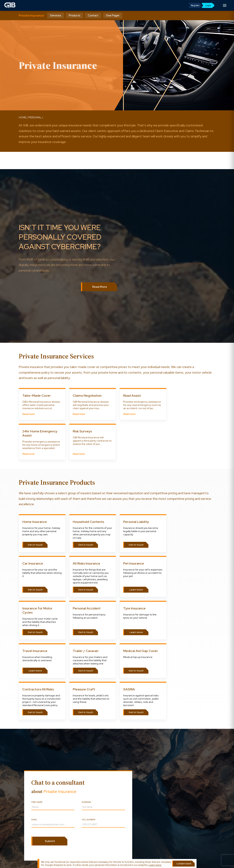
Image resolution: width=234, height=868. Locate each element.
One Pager (113, 16)
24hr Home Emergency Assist (40, 433)
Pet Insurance (134, 563)
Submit (50, 841)
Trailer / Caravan (86, 651)
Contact (93, 16)
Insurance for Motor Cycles (37, 610)
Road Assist (132, 396)
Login (208, 5)
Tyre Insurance (134, 608)
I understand (184, 864)
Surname (86, 802)
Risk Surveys (82, 431)
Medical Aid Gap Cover (141, 651)
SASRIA (129, 689)
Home (23, 117)
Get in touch (35, 545)
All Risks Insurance (86, 563)
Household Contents (88, 522)
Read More (100, 287)
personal (35, 117)
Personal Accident (87, 608)
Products (75, 16)
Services (56, 16)
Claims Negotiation (87, 396)
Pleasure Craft (84, 689)
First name (37, 802)
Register (195, 5)
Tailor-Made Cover (37, 396)
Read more (28, 414)
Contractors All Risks (38, 689)
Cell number (88, 820)
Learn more (136, 590)
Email (34, 820)
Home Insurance (35, 522)
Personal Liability (136, 522)
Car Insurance (33, 563)
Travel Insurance (35, 651)
